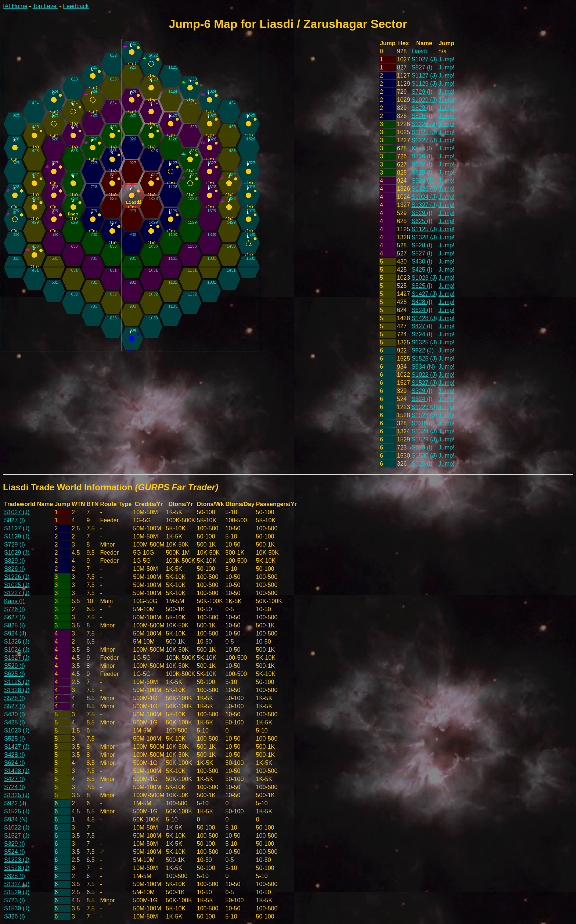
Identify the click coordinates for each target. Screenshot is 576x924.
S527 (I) (422, 253)
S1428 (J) (424, 318)
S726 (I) (422, 156)
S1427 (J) (424, 294)
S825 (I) (422, 173)
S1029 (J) (424, 100)
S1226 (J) (424, 124)
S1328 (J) (424, 237)
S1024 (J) (424, 197)
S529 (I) (422, 213)
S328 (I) (422, 423)
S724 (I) (422, 334)
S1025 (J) (424, 132)
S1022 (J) (424, 375)
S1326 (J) (424, 189)
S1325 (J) (424, 342)
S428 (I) (422, 302)
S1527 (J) (424, 383)
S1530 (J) (424, 456)
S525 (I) (422, 286)
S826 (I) (422, 116)
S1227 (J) (424, 140)
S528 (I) (422, 245)
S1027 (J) (424, 59)
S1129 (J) (424, 84)
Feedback (76, 6)
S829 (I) (422, 108)
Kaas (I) (422, 148)
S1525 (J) (424, 359)
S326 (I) (422, 464)
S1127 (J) (424, 76)
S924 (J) (422, 181)
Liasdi (419, 51)
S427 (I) (422, 326)
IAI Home (15, 6)
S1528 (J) (424, 415)
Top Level (45, 6)
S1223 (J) (424, 407)
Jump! (447, 59)
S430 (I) (422, 262)
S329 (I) (422, 391)
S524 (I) (422, 399)
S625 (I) (422, 221)
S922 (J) (422, 350)
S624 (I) (422, 310)
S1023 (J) (424, 278)
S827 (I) (422, 67)
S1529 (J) (424, 439)
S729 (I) (422, 92)
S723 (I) (422, 447)
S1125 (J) (424, 229)
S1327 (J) (424, 205)
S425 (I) (422, 270)
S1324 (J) (424, 431)
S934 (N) (423, 367)
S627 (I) (422, 164)
